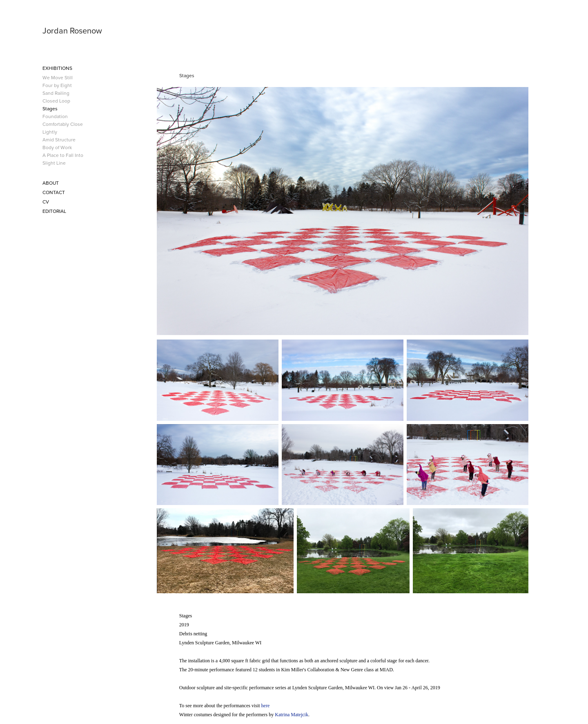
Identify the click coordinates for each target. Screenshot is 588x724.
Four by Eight (57, 85)
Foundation (55, 116)
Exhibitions (57, 68)
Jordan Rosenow (72, 30)
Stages (50, 108)
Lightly (50, 132)
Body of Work (57, 147)
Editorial (54, 211)
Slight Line (54, 163)
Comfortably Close (63, 124)
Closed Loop (56, 101)
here (266, 706)
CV (46, 202)
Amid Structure (59, 140)
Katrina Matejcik (292, 715)
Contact (54, 192)
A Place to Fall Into (63, 155)
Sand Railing (56, 93)
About (51, 183)
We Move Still (58, 77)
